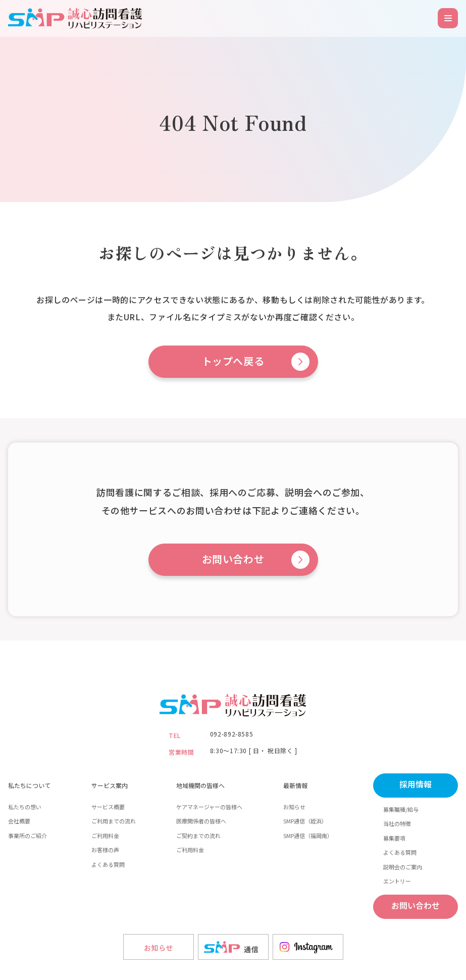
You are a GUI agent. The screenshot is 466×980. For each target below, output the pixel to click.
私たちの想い (25, 807)
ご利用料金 (105, 836)
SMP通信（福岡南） (308, 836)
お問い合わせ (233, 560)
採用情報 (416, 785)
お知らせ (294, 807)
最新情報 (295, 785)
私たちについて (29, 785)
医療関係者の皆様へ (201, 821)
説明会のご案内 (403, 867)
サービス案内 (110, 785)
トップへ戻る (233, 362)
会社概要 (19, 821)
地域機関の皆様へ (200, 785)
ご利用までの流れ (114, 821)
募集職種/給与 (401, 809)
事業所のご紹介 (28, 836)
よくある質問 (108, 864)
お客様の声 (105, 850)
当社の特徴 (397, 823)
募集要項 (394, 838)
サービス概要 (108, 807)
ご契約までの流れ (198, 836)
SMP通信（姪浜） (305, 821)
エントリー (397, 881)
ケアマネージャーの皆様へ (209, 807)
